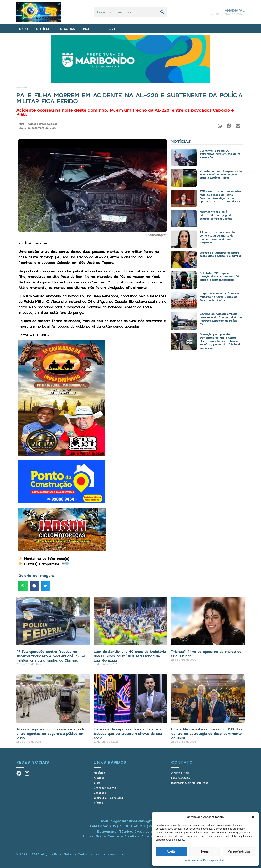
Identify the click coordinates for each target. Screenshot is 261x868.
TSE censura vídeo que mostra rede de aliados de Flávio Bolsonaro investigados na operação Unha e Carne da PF (220, 196)
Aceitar (172, 851)
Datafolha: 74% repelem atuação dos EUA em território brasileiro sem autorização (220, 276)
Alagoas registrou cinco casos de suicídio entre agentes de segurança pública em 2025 (51, 733)
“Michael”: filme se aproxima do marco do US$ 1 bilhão (206, 654)
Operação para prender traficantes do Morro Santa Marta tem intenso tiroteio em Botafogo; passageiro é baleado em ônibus (220, 341)
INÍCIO (23, 29)
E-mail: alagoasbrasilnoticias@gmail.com (130, 821)
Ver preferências (239, 851)
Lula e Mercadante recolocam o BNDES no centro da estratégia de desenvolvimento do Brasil (207, 733)
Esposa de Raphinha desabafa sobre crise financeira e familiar (221, 254)
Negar (205, 851)
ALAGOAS (67, 29)
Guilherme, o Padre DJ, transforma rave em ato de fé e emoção (220, 154)
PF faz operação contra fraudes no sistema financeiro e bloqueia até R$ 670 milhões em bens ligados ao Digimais (51, 656)
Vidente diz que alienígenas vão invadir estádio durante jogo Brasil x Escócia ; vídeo (221, 174)
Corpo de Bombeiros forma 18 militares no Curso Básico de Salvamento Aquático (219, 297)
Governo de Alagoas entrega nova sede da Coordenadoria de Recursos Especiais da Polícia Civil (221, 319)
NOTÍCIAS (44, 29)
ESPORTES (111, 29)
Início (17, 87)
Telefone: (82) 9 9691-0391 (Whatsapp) (131, 826)
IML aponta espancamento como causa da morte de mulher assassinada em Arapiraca (217, 237)
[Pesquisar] (162, 12)
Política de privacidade (213, 861)
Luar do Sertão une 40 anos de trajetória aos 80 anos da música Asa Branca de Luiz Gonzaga (130, 656)
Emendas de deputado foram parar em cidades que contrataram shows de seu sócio (128, 733)
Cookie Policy (191, 861)
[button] (253, 817)
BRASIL (89, 29)
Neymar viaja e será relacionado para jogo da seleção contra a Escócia (216, 215)
